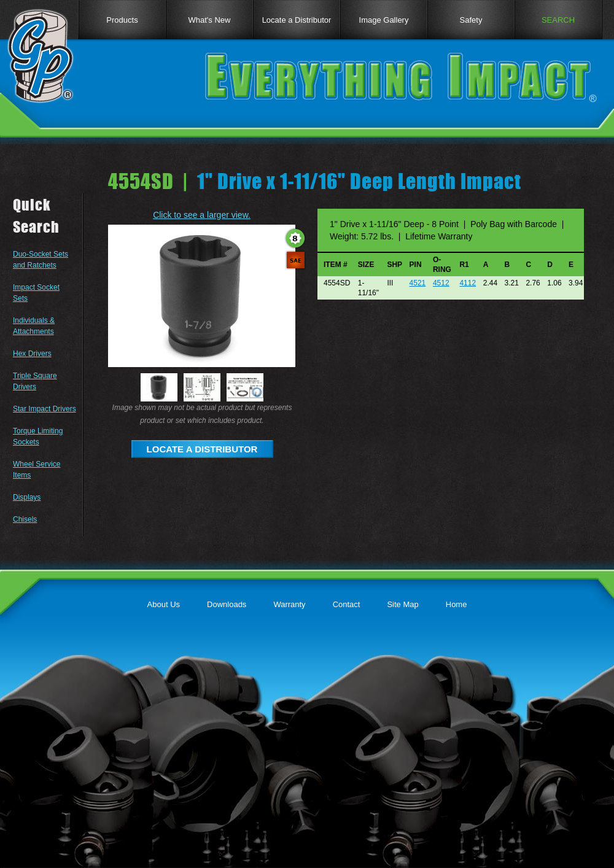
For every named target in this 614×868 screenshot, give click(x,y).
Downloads (227, 604)
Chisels (25, 519)
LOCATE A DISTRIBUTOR (202, 449)
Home (457, 604)
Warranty (289, 604)
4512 (441, 283)
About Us (164, 604)
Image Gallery (384, 20)
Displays (27, 497)
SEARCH (558, 20)
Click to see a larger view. (202, 215)
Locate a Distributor (297, 20)
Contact (347, 604)
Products (122, 20)
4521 (418, 283)
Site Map (402, 604)
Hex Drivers (32, 354)
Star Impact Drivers (45, 409)
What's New (210, 20)
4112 (468, 283)
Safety (471, 20)
